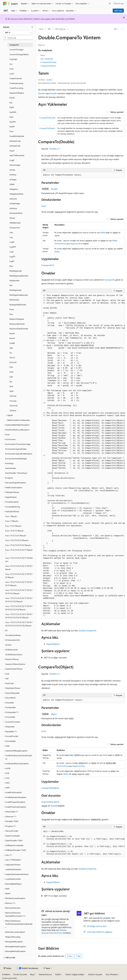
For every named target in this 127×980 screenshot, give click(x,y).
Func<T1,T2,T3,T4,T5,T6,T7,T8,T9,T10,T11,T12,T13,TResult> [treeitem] (19, 600)
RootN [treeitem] (12, 333)
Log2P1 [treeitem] (12, 256)
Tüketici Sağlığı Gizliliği (74, 974)
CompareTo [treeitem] (14, 45)
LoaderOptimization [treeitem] (13, 869)
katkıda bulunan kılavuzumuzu (54, 931)
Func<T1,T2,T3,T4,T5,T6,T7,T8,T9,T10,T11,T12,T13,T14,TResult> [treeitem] (19, 608)
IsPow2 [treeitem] (12, 218)
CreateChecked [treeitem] (16, 78)
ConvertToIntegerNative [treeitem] (19, 54)
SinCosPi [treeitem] (13, 362)
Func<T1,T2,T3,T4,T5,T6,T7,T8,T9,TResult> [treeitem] (19, 568)
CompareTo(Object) (48, 66)
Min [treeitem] (11, 285)
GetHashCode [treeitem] (15, 141)
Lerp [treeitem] (11, 232)
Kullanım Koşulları (95, 974)
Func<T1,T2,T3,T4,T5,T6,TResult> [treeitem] (18, 545)
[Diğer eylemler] (123, 29)
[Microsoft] (5, 4)
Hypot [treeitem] (12, 151)
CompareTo (110, 280)
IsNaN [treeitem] (12, 184)
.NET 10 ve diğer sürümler (55, 657)
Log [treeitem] (11, 237)
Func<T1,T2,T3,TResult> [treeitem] (15, 531)
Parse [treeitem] (12, 309)
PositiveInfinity (60, 244)
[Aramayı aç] (110, 4)
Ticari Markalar (111, 974)
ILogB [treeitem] (12, 160)
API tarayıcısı (60, 29)
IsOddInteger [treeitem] (15, 203)
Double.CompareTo (87, 630)
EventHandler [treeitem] (11, 468)
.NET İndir (118, 11)
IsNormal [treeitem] (13, 199)
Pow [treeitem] (11, 314)
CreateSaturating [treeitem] (16, 83)
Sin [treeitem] (11, 353)
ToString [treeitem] (13, 396)
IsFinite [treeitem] (12, 170)
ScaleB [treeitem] (12, 343)
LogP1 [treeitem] (12, 261)
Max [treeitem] (11, 266)
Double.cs (54, 149)
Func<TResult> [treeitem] (11, 516)
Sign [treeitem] (11, 348)
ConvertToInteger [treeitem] (16, 50)
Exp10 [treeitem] (12, 107)
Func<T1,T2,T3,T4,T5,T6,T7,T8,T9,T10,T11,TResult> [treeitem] (19, 584)
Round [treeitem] (12, 338)
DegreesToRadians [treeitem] (17, 93)
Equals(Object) (53, 644)
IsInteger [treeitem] (13, 179)
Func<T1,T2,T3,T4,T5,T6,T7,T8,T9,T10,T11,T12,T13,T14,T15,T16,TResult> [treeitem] (19, 624)
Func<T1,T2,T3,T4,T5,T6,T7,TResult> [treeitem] (19, 552)
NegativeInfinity (77, 244)
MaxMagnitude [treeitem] (16, 271)
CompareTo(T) (48, 265)
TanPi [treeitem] (12, 391)
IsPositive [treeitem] (13, 208)
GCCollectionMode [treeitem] (13, 635)
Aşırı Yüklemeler (47, 59)
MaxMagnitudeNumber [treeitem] (19, 276)
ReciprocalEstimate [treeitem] (17, 324)
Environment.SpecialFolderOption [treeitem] (19, 454)
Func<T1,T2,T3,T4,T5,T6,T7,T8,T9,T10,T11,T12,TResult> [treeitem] (19, 592)
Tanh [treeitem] (11, 386)
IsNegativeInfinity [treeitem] (16, 194)
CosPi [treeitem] (12, 74)
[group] (83, 456)
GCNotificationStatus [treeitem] (14, 654)
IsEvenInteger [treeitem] (15, 165)
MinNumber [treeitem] (14, 300)
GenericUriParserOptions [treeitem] (15, 664)
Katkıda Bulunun (45, 974)
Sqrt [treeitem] (11, 377)
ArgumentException (50, 802)
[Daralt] (32, 27)
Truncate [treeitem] (13, 401)
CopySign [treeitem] (13, 59)
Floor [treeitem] (12, 131)
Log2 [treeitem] (12, 252)
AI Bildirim (6, 974)
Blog (32, 974)
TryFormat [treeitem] (14, 406)
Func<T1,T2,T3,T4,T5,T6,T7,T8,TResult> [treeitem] (19, 560)
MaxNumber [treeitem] (14, 280)
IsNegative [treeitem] (14, 189)
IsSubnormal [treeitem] (15, 228)
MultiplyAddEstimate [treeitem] (18, 305)
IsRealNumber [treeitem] (15, 223)
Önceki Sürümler (20, 974)
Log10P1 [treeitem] (13, 247)
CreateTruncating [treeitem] (16, 88)
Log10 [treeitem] (12, 242)
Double (42, 93)
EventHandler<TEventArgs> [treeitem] (16, 473)
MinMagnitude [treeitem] (15, 290)
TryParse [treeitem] (13, 410)
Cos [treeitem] (11, 64)
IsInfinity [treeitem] (13, 175)
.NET (49, 29)
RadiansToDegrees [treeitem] (17, 319)
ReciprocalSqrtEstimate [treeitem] (19, 329)
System (49, 80)
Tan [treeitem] (11, 382)
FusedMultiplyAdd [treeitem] (17, 136)
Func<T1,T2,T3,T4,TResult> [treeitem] (16, 536)
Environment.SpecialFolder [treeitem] (16, 449)
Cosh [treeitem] (12, 69)
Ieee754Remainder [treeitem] (17, 155)
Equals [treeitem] (12, 98)
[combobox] (18, 33)
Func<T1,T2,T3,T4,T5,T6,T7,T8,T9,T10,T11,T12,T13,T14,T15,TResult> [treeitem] (19, 616)
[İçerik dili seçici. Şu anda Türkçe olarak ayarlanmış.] (7, 968)
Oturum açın (119, 3)
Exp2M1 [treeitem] (13, 122)
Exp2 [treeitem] (11, 117)
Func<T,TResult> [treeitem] (12, 521)
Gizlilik (58, 974)
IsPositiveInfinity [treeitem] (16, 213)
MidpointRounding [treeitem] (13, 937)
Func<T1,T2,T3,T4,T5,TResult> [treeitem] (17, 540)
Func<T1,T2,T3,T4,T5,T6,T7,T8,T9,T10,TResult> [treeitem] (19, 576)
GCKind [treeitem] (8, 645)
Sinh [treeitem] (11, 367)
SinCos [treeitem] (12, 357)
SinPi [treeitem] (11, 372)
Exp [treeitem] (11, 102)
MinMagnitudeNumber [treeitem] (19, 295)
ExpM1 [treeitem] (12, 126)
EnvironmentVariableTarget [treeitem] (16, 459)
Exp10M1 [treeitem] (13, 112)
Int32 (44, 206)
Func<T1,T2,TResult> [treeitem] (14, 526)
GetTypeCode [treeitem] (15, 146)
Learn (41, 29)
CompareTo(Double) (48, 62)
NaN (103, 232)
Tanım (43, 55)
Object (54, 714)
